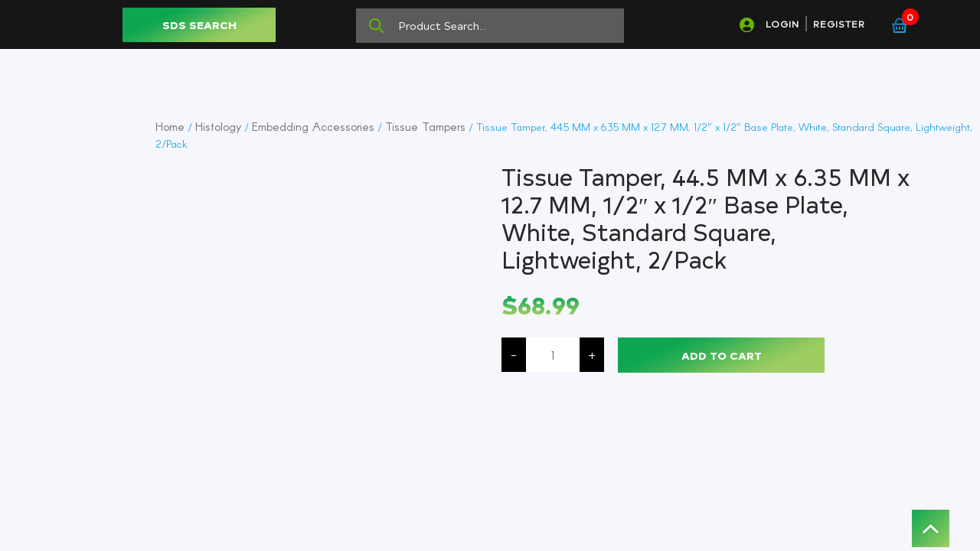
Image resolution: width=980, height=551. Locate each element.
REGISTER (839, 24)
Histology (218, 126)
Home (170, 126)
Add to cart (722, 355)
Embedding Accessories (313, 126)
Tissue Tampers (425, 126)
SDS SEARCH (199, 25)
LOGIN (782, 24)
